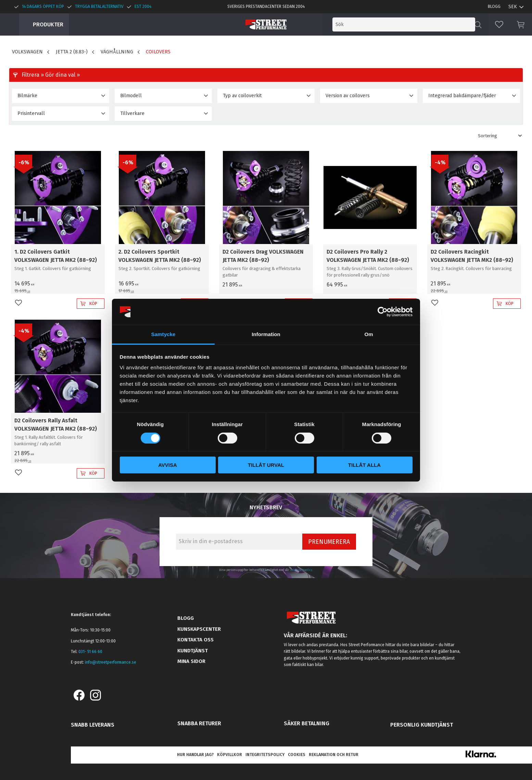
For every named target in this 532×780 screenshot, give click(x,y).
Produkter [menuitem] (48, 24)
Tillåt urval (266, 465)
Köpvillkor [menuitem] (230, 755)
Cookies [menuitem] (297, 755)
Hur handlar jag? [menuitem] (195, 755)
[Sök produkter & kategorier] (418, 24)
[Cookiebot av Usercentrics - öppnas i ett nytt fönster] (383, 312)
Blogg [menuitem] (494, 7)
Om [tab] (369, 334)
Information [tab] (266, 334)
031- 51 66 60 (90, 652)
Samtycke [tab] (163, 334)
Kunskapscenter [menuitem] (199, 629)
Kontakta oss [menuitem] (195, 640)
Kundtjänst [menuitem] (193, 651)
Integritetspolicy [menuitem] (265, 755)
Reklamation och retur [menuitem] (334, 755)
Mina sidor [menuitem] (191, 661)
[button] (499, 24)
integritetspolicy (301, 570)
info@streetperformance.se (111, 662)
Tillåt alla (364, 465)
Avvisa (168, 465)
